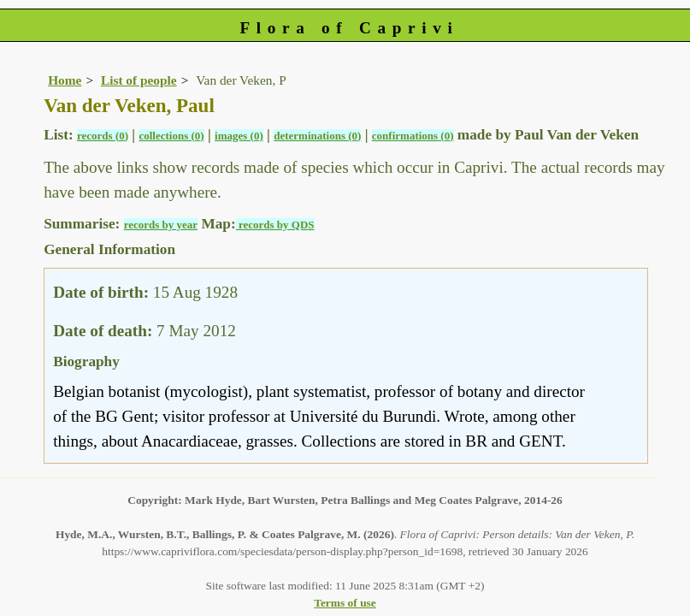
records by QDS (275, 225)
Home (65, 80)
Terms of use (345, 603)
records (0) (103, 136)
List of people (139, 80)
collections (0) (171, 136)
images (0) (239, 136)
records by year (161, 225)
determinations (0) (317, 136)
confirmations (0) (413, 136)
